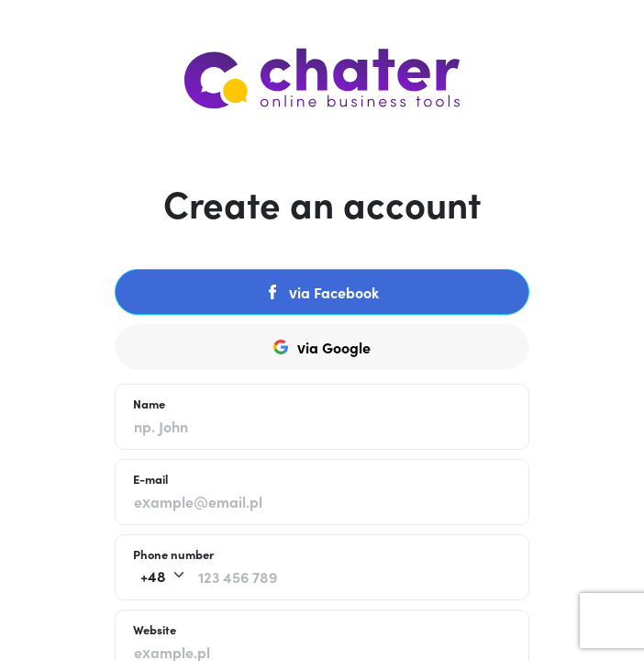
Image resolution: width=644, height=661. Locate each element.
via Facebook (322, 292)
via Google (322, 347)
